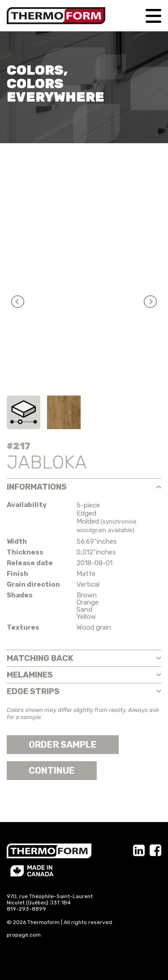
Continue (52, 771)
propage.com (24, 935)
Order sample (63, 745)
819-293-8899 (26, 909)
